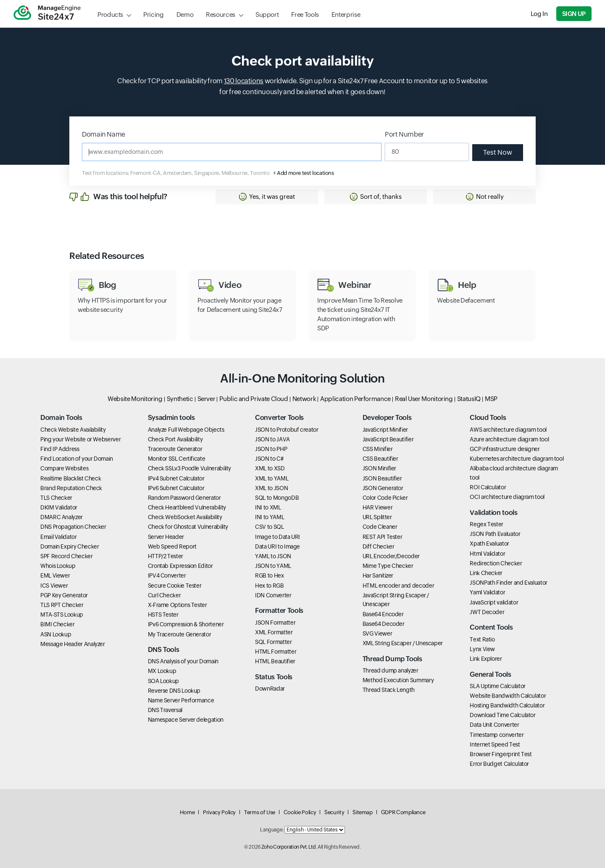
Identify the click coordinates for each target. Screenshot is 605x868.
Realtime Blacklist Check (71, 478)
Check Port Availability (175, 439)
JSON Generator (383, 488)
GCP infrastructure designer (505, 449)
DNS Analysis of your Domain (183, 661)
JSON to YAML (273, 566)
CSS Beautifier (380, 459)
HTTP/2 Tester (166, 556)
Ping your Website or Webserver (80, 439)
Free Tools (305, 15)
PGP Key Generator (64, 595)
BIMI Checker (58, 624)
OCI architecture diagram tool (507, 497)
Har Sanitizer (378, 575)
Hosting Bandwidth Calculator (507, 705)
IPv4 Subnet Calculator (176, 478)
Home (187, 812)
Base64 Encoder (383, 614)
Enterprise (346, 15)
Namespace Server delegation (186, 720)
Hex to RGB (269, 586)
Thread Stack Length (389, 690)
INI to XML (268, 507)
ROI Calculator (488, 487)
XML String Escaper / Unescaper (403, 643)
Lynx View (482, 649)
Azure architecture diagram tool (509, 439)
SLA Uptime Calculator (497, 686)
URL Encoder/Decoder (391, 556)
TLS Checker (56, 498)
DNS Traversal (165, 710)
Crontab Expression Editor (180, 566)
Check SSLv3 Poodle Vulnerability (189, 468)
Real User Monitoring (424, 399)
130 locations (244, 81)
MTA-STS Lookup (62, 615)
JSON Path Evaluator (495, 534)
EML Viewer (55, 575)
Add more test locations (305, 173)
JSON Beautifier (382, 478)
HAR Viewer (377, 507)
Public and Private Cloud (254, 399)
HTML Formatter (276, 652)
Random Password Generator (184, 498)
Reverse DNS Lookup (174, 691)
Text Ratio (482, 639)
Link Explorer (486, 659)
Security (334, 812)
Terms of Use (260, 812)
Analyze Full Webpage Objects (186, 430)
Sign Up (574, 14)
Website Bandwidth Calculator (508, 696)
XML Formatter (274, 632)
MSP (491, 399)
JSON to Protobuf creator (287, 430)
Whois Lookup (58, 566)
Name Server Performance (181, 700)
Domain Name (104, 134)
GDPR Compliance (403, 812)
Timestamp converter (497, 735)
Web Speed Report (172, 546)
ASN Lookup (56, 634)
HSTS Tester (163, 615)
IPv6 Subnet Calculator (176, 488)
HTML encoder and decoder (398, 586)
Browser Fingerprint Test (501, 754)
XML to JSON (271, 488)
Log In (539, 14)
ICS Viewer (54, 586)
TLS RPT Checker (62, 605)
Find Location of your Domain (77, 459)
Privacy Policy (219, 812)
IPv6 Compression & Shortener (186, 624)
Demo (185, 15)
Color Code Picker (385, 498)
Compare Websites (64, 468)
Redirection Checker (496, 563)
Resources (221, 15)
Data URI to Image (278, 546)
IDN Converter (273, 595)
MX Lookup (162, 671)
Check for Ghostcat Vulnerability (188, 527)
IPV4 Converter (167, 575)
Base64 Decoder (384, 624)
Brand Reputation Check (71, 488)
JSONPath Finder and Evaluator (509, 583)
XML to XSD (270, 468)
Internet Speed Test (495, 744)
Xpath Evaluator (489, 543)
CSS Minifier (378, 449)
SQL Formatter (273, 642)
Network (304, 399)
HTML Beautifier (275, 661)
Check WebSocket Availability (185, 517)
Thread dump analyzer (391, 670)
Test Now (498, 152)
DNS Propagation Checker (73, 527)
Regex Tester (487, 524)
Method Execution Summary (398, 680)
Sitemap (362, 812)
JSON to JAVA (272, 439)
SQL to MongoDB (277, 498)
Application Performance (355, 399)
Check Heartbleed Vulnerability (187, 507)
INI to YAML (270, 517)
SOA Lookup (163, 681)
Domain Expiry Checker (70, 546)
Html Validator (487, 554)
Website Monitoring (135, 399)
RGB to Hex (269, 575)
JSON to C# (269, 459)
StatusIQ (469, 399)
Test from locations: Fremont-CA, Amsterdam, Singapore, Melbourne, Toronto (176, 173)
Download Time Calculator (502, 715)
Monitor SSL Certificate (177, 459)
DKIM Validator (59, 507)
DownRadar (270, 689)
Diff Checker (379, 546)
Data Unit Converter (494, 725)
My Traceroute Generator (180, 634)
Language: (272, 830)
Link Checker (486, 573)
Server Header (166, 537)
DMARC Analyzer (62, 517)
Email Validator (59, 537)
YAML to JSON (273, 556)
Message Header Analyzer (73, 644)
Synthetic (180, 399)
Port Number (404, 134)
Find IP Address (60, 449)
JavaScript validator (494, 602)
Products (110, 15)
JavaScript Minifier (385, 430)
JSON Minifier (379, 468)
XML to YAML (272, 478)
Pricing (153, 15)
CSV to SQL (269, 527)
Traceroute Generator (175, 449)
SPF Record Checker (67, 556)
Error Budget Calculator (499, 764)
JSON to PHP (271, 449)
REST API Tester (383, 537)
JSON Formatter (275, 623)
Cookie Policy (300, 812)
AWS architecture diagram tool (508, 430)
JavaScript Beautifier (388, 439)
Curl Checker (164, 595)
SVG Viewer (377, 633)
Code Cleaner (380, 527)
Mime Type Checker (388, 566)
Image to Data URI (278, 537)
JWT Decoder (487, 612)
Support (267, 15)
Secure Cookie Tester (175, 586)
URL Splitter (377, 517)
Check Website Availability (73, 430)
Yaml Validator (487, 592)
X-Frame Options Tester (178, 605)
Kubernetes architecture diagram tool (517, 459)
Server (206, 399)
